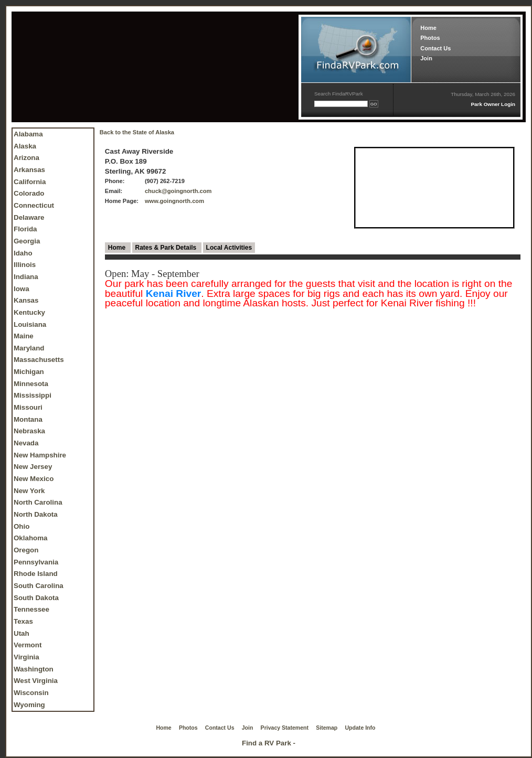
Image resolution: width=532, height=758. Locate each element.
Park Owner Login (493, 104)
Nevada (26, 443)
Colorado (29, 193)
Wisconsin (31, 693)
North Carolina (38, 502)
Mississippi (33, 395)
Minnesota (31, 384)
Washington (34, 669)
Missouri (28, 407)
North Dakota (36, 514)
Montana (28, 419)
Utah (22, 633)
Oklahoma (30, 538)
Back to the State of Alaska (137, 132)
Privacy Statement (285, 728)
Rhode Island (36, 574)
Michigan (29, 372)
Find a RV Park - (269, 743)
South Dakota (36, 598)
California (30, 182)
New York (29, 491)
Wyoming (29, 705)
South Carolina (39, 586)
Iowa (22, 289)
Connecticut (34, 205)
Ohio (22, 526)
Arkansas (29, 170)
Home (428, 28)
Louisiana (30, 324)
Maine (24, 336)
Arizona (26, 158)
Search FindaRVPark (339, 94)
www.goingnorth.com (174, 201)
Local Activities (229, 248)
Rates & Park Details (167, 248)
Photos (430, 38)
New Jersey (33, 467)
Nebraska (29, 431)
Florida (25, 229)
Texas (23, 621)
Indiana (26, 277)
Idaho (23, 253)
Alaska (25, 146)
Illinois (25, 265)
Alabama (28, 134)
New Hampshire (40, 455)
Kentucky (29, 312)
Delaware (29, 217)
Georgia (27, 241)
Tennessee (31, 609)
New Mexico (34, 479)
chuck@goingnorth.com (178, 191)
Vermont (28, 645)
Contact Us (435, 48)
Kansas (26, 300)
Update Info (360, 728)
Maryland (29, 348)
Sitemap (327, 728)
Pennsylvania (36, 562)
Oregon (26, 550)
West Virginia (36, 681)
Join (426, 58)
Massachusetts (39, 360)
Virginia (26, 657)
